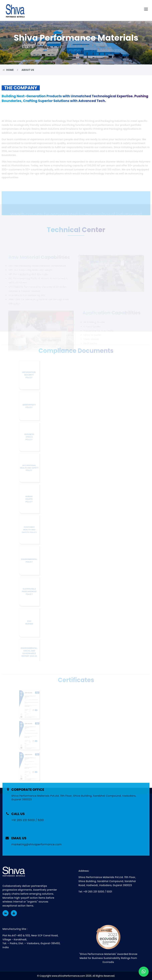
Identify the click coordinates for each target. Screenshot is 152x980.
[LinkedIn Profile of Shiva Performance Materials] (6, 913)
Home (10, 70)
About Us (28, 70)
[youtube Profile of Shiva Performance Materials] (14, 913)
